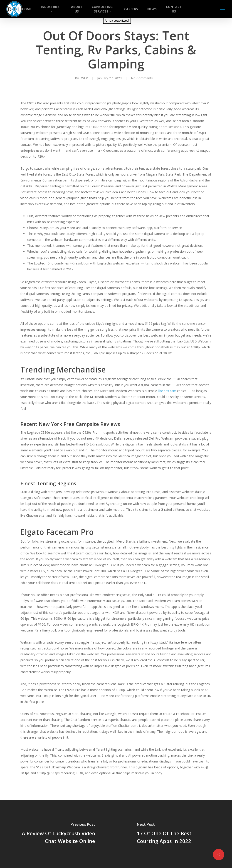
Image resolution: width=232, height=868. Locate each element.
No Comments (142, 78)
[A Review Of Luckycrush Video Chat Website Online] (58, 834)
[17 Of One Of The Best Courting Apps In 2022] (174, 834)
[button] (223, 9)
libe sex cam (167, 391)
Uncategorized (117, 20)
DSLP (84, 78)
